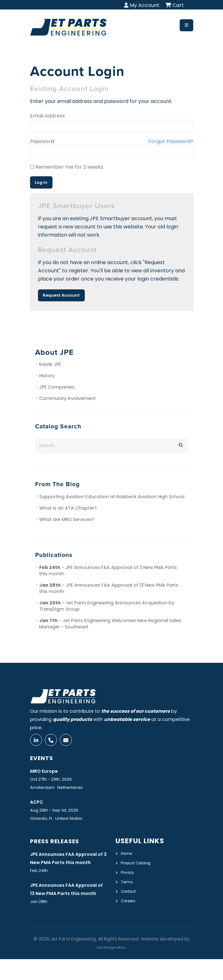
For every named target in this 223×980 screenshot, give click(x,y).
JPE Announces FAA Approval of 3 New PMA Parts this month (62, 865)
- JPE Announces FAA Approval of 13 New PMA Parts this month (109, 588)
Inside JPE (50, 364)
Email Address (47, 116)
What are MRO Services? (67, 519)
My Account (142, 5)
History (47, 376)
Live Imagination (111, 968)
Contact (130, 893)
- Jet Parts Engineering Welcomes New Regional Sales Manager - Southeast (110, 624)
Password (42, 141)
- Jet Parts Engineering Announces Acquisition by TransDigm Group (107, 606)
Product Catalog (140, 866)
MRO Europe (47, 774)
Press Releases (59, 844)
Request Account (61, 295)
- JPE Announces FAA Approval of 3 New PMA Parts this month (108, 571)
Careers (130, 902)
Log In (41, 182)
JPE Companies (57, 387)
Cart (175, 5)
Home (128, 856)
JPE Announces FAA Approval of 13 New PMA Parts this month (63, 905)
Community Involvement (68, 398)
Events (44, 761)
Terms (128, 884)
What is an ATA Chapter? (68, 508)
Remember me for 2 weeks (67, 167)
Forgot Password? (171, 141)
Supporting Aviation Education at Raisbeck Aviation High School (112, 497)
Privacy (129, 875)
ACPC (38, 805)
